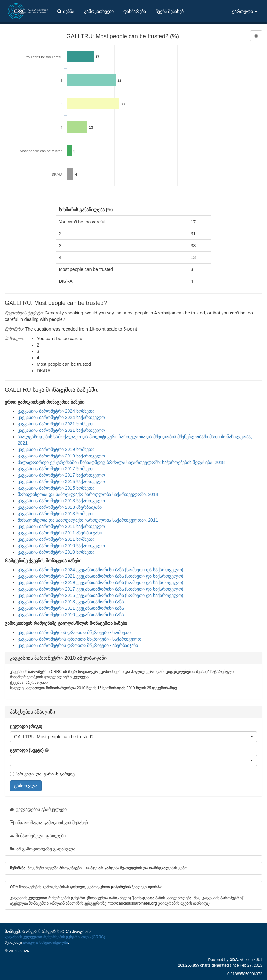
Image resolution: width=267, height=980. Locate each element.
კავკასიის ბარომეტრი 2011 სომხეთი (56, 539)
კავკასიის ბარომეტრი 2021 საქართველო (61, 430)
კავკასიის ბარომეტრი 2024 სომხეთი (56, 411)
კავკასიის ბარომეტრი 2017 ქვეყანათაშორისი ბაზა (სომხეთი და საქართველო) (101, 589)
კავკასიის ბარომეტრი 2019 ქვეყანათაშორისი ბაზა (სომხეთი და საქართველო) (101, 582)
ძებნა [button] (66, 11)
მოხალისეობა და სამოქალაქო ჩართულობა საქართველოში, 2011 (88, 520)
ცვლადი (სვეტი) (27, 750)
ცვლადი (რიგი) (26, 726)
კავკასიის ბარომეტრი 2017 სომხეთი (56, 469)
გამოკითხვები (99, 11)
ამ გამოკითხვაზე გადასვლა (43, 849)
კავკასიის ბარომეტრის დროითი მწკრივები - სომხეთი (74, 632)
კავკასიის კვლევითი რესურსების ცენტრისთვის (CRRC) (55, 937)
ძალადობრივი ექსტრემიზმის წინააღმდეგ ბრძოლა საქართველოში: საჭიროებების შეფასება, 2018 (121, 462)
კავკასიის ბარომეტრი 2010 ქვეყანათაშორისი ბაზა (71, 615)
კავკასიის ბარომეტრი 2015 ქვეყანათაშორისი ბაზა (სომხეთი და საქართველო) (101, 595)
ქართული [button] (245, 11)
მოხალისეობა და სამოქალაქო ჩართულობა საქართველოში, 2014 (88, 494)
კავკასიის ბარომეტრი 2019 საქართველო (61, 456)
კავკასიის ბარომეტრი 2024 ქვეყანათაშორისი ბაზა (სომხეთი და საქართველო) (101, 570)
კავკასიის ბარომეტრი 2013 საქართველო (61, 501)
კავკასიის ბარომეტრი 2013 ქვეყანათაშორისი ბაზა (71, 602)
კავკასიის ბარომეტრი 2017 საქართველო (61, 475)
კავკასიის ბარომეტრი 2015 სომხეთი (56, 488)
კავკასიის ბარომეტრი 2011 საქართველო (61, 526)
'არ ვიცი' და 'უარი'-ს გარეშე (42, 774)
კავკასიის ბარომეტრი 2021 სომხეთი (56, 424)
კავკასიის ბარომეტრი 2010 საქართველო (61, 546)
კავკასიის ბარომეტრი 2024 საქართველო (61, 417)
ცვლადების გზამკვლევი (38, 809)
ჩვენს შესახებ (170, 11)
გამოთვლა (26, 786)
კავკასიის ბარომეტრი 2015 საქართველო (61, 482)
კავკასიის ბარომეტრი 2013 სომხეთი (56, 514)
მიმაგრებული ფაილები (38, 836)
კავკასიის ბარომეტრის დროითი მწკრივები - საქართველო (79, 639)
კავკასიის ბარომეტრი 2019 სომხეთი (56, 449)
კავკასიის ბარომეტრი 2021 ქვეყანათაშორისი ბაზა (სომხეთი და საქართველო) (101, 576)
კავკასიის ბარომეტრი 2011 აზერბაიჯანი (60, 533)
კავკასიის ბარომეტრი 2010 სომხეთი (56, 552)
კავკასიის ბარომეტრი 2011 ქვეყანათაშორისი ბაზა (71, 608)
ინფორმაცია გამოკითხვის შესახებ (49, 823)
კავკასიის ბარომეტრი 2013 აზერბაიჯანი (60, 507)
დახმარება (135, 11)
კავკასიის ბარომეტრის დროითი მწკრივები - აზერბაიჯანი (78, 645)
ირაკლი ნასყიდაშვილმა (45, 942)
